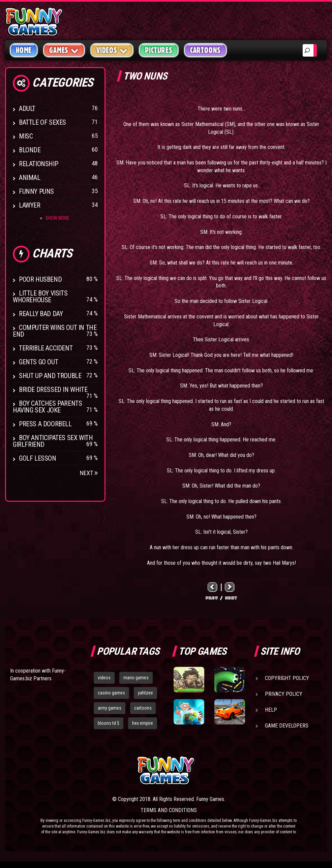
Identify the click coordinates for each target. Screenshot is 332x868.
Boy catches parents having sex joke (47, 407)
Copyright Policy (287, 678)
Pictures (159, 50)
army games (110, 708)
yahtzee (145, 693)
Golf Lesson (38, 458)
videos (104, 678)
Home (24, 50)
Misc (26, 136)
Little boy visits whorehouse (40, 297)
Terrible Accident (46, 348)
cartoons (143, 708)
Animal (30, 178)
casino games (111, 693)
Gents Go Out (38, 362)
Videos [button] (112, 50)
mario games (136, 678)
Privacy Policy (284, 694)
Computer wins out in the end (55, 331)
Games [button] (64, 50)
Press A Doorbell (45, 424)
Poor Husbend (40, 279)
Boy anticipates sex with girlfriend (53, 441)
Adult (27, 108)
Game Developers (287, 726)
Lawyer (30, 205)
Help (271, 710)
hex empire (143, 723)
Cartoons (205, 50)
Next (89, 473)
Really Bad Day (41, 314)
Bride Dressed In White (53, 390)
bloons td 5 (109, 723)
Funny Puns (36, 191)
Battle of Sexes (42, 122)
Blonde (30, 150)
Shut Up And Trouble (50, 376)
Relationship (38, 164)
